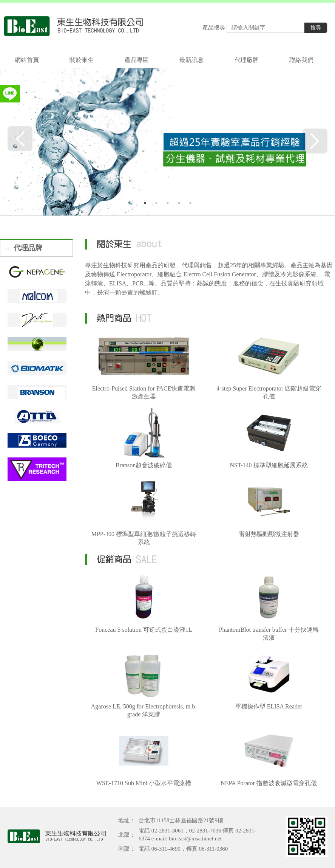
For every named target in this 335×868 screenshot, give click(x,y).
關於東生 (82, 60)
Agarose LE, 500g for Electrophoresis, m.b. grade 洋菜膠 (144, 710)
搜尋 (316, 28)
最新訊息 (191, 60)
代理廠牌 (247, 60)
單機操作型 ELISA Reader (269, 706)
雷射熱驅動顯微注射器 (269, 534)
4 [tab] (179, 203)
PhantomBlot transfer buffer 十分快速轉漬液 (269, 634)
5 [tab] (190, 203)
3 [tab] (168, 203)
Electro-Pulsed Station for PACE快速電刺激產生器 (144, 392)
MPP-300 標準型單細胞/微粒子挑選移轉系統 (144, 538)
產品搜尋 (214, 28)
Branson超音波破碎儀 (144, 465)
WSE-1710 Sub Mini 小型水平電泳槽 (144, 783)
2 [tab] (156, 203)
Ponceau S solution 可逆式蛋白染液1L (144, 630)
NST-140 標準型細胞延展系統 (269, 465)
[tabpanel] (167, 140)
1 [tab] (145, 203)
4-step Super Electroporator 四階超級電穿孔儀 (269, 392)
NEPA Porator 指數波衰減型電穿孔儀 (269, 783)
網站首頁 (27, 60)
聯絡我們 (301, 60)
